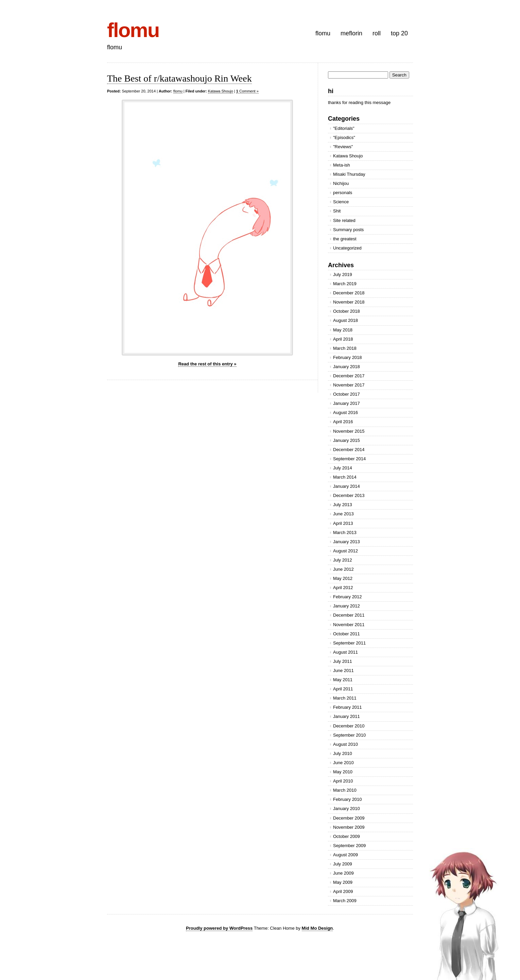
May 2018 (343, 330)
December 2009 (349, 818)
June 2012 (343, 569)
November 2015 (349, 431)
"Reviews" (343, 147)
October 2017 (346, 394)
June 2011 (343, 670)
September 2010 (349, 735)
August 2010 (345, 744)
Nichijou (341, 183)
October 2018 (346, 311)
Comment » (247, 91)
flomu (133, 30)
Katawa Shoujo (221, 91)
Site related (344, 220)
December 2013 (349, 495)
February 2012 (348, 597)
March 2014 (345, 477)
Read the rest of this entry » (207, 364)
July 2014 (343, 468)
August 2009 (345, 855)
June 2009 (343, 873)
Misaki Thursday (349, 174)
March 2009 (345, 901)
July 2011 (343, 661)
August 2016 (345, 412)
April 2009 (343, 891)
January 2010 (346, 809)
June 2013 (343, 514)
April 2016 (343, 422)
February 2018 (348, 357)
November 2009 (349, 827)
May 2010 (343, 772)
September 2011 (349, 643)
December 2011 (349, 615)
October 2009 (346, 836)
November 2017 (349, 385)
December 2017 (349, 376)
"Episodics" (344, 137)
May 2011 (343, 680)
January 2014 (346, 486)
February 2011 (348, 707)
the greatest (345, 239)
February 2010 (348, 799)
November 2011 (349, 625)
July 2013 (343, 505)
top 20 (399, 33)
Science (341, 202)
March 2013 (345, 532)
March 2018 (345, 348)
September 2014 (349, 459)
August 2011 (345, 652)
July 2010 (343, 753)
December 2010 (349, 726)
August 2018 (345, 320)
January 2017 (346, 403)
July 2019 (343, 274)
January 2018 (346, 367)
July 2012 (343, 560)
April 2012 (343, 588)
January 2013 (346, 542)
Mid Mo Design (317, 928)
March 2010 (345, 790)
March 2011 (345, 698)
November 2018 (349, 302)
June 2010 (343, 763)
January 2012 (346, 606)
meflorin (351, 33)
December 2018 (349, 293)
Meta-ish (342, 165)
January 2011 (346, 716)
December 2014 (349, 450)
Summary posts (348, 230)
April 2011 (343, 689)
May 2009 (343, 882)
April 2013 (343, 523)
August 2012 (345, 551)
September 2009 (349, 846)
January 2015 (346, 440)
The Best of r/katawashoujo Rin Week (179, 78)
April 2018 (343, 339)
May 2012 (343, 578)
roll (377, 33)
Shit (337, 211)
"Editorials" (344, 128)
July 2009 (343, 864)
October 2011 (346, 634)
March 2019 (345, 284)
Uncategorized (347, 248)
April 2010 (343, 781)
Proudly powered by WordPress (219, 928)
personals (343, 193)
